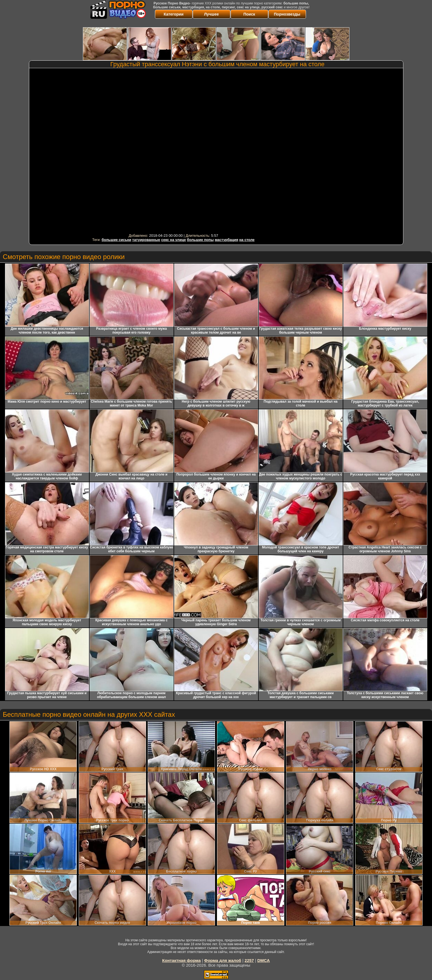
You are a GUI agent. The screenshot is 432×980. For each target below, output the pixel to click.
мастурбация (226, 240)
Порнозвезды (287, 14)
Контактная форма (182, 960)
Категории (173, 14)
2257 (249, 960)
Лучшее (212, 14)
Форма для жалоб (223, 960)
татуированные (146, 240)
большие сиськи (116, 240)
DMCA (264, 960)
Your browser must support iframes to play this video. (173, 151)
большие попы (200, 240)
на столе (247, 240)
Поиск (249, 14)
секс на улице (173, 240)
